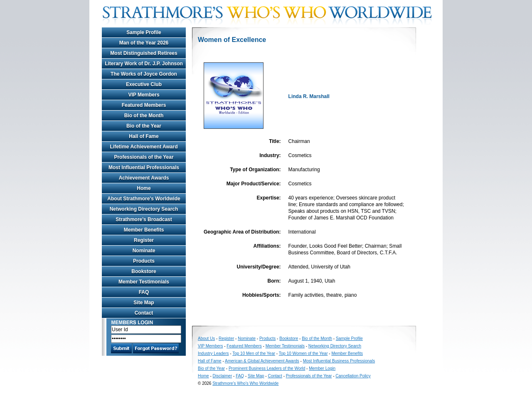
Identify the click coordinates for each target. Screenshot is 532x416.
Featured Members (144, 105)
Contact (144, 313)
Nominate (144, 251)
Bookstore (144, 271)
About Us (206, 338)
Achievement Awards (144, 178)
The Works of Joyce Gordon (144, 74)
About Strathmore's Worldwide (144, 199)
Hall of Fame (144, 136)
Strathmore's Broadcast (144, 219)
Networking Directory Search (144, 209)
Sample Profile (144, 32)
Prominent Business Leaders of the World (267, 368)
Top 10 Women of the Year (303, 353)
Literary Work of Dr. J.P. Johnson (144, 64)
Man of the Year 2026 (144, 43)
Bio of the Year (144, 126)
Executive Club (144, 84)
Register (144, 240)
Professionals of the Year (144, 157)
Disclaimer (223, 376)
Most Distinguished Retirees (144, 53)
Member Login (322, 368)
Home (144, 188)
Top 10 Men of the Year (254, 353)
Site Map (144, 303)
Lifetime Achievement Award (144, 147)
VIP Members (144, 95)
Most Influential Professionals (144, 167)
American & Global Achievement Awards (262, 361)
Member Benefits (144, 230)
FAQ (144, 292)
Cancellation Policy (353, 376)
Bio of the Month (144, 116)
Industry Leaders (213, 353)
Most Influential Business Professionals (339, 361)
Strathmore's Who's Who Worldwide (245, 383)
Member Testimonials (144, 282)
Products (144, 261)
